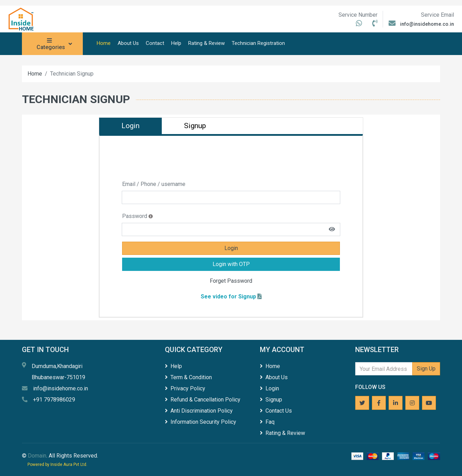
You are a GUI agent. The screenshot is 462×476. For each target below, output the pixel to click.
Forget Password (231, 281)
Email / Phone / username (154, 184)
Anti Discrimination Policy (199, 411)
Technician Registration (258, 43)
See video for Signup (228, 296)
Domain (37, 456)
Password (139, 216)
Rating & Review (206, 43)
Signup (271, 400)
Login (231, 248)
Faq (267, 422)
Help (176, 43)
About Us (128, 43)
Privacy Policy (185, 388)
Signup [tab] (195, 126)
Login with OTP (231, 264)
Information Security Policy (201, 422)
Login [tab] (130, 126)
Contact (155, 43)
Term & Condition (188, 377)
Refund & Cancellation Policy (203, 400)
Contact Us (276, 411)
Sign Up (426, 369)
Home (104, 43)
